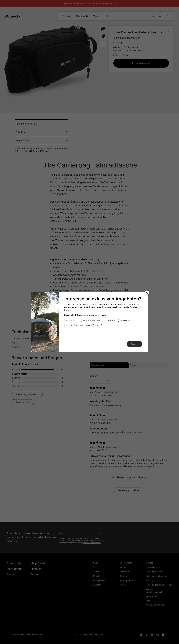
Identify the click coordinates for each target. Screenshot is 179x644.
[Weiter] (134, 344)
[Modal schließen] (147, 293)
